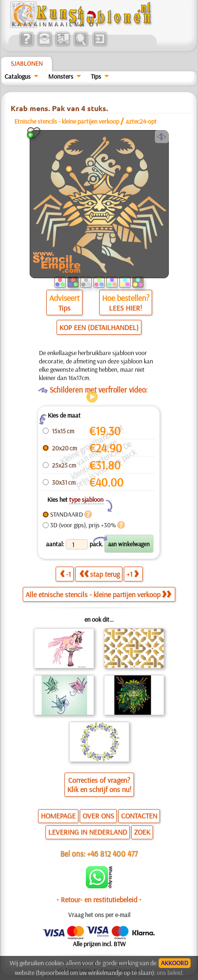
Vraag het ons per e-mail (99, 915)
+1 (133, 574)
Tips (96, 76)
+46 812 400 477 (112, 853)
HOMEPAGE (58, 816)
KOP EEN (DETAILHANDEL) (99, 327)
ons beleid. (170, 973)
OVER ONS (98, 816)
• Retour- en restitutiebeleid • (99, 899)
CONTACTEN (139, 816)
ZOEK (142, 832)
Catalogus (18, 76)
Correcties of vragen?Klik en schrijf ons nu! (99, 785)
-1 (65, 574)
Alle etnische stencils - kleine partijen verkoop (98, 594)
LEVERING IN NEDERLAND (88, 832)
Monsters (61, 76)
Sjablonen (27, 63)
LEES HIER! (125, 308)
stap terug (99, 574)
